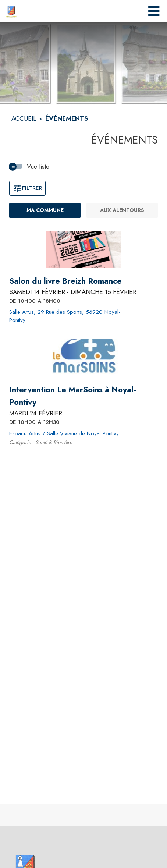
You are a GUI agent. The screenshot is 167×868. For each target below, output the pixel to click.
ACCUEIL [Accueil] (24, 118)
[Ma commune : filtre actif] (45, 210)
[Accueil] (11, 11)
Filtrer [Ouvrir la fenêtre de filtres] (27, 188)
